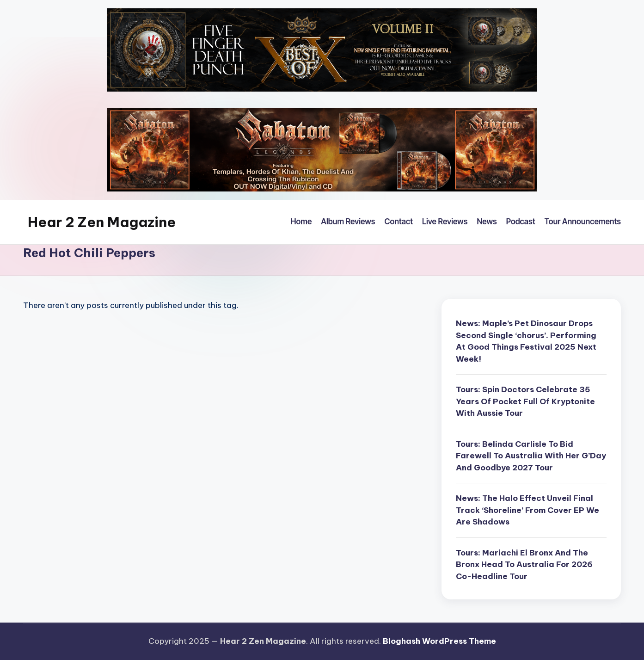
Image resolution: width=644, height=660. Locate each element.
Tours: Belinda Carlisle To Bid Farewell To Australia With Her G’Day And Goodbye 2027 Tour (531, 456)
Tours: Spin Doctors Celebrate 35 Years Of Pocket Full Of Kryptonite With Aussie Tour (525, 401)
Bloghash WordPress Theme (439, 641)
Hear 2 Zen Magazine (102, 222)
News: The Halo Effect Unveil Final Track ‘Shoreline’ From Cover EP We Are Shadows (527, 510)
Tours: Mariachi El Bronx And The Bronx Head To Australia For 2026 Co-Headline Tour (524, 564)
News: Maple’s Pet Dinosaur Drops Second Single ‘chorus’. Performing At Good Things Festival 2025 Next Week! (526, 341)
